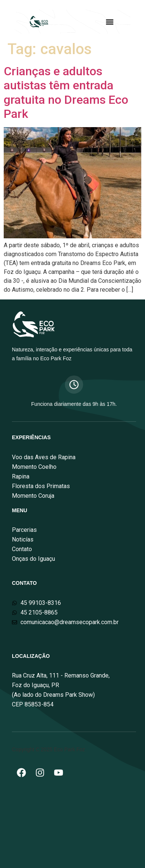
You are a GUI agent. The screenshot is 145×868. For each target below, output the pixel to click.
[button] (109, 22)
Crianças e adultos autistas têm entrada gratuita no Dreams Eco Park (66, 92)
